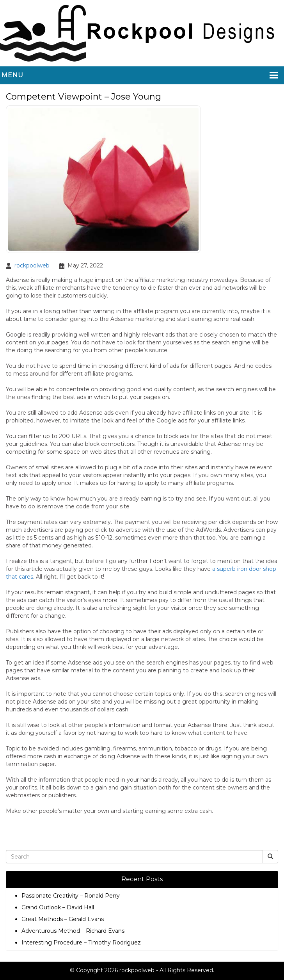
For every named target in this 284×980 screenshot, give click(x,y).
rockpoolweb (32, 265)
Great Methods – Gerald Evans (63, 919)
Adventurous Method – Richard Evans (73, 931)
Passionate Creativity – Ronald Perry (71, 896)
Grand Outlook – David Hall (58, 907)
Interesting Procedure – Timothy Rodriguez (81, 943)
